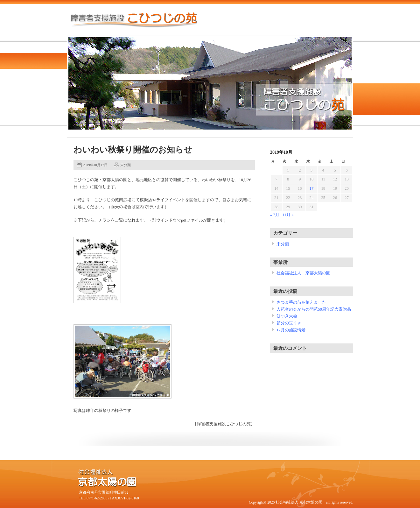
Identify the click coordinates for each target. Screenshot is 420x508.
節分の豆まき (289, 323)
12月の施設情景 (291, 330)
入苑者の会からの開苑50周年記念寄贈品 (314, 309)
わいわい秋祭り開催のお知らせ (133, 150)
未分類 (126, 165)
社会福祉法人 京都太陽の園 (303, 273)
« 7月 (275, 215)
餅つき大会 (287, 316)
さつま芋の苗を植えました (301, 302)
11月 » (288, 215)
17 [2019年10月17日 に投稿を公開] (312, 188)
